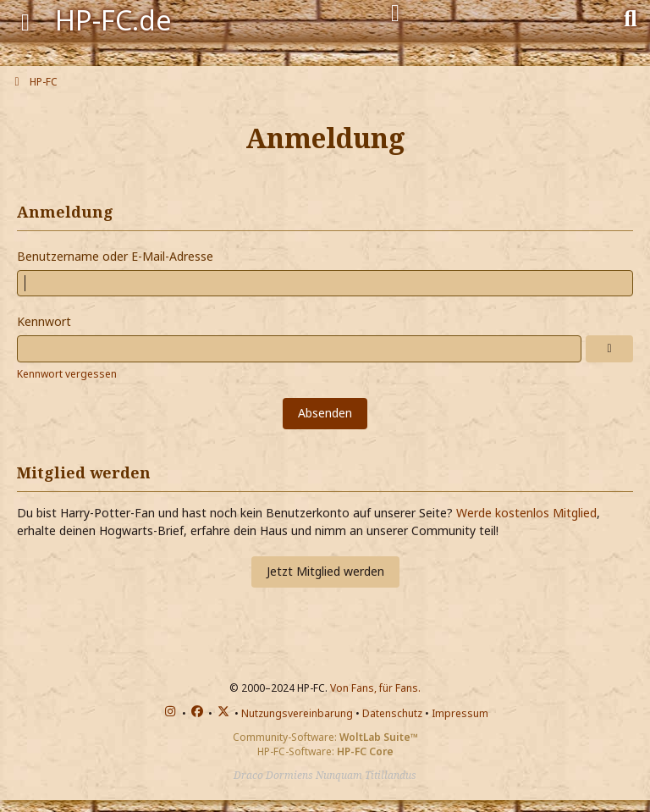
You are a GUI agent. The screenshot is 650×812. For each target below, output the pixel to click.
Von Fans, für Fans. (375, 688)
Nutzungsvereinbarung (297, 713)
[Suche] (630, 17)
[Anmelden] (395, 14)
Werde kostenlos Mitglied (526, 513)
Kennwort (44, 321)
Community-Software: (325, 737)
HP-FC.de (113, 20)
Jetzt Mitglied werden (325, 571)
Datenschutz (392, 713)
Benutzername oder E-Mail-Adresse (115, 256)
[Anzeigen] (609, 349)
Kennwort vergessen (67, 374)
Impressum (460, 713)
